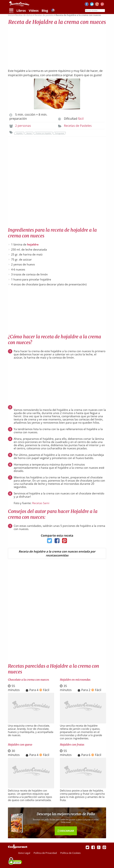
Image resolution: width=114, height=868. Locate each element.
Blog (45, 11)
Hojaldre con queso (20, 745)
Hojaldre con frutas (72, 745)
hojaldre (33, 244)
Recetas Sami (41, 503)
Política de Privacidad (46, 853)
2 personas (23, 126)
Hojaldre (19, 133)
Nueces (29, 133)
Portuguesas (59, 133)
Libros (21, 11)
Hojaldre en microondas (75, 680)
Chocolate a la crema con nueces (28, 680)
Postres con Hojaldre (43, 133)
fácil (81, 119)
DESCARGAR (66, 831)
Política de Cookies (70, 853)
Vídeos (34, 11)
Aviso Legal (24, 853)
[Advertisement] (57, 46)
